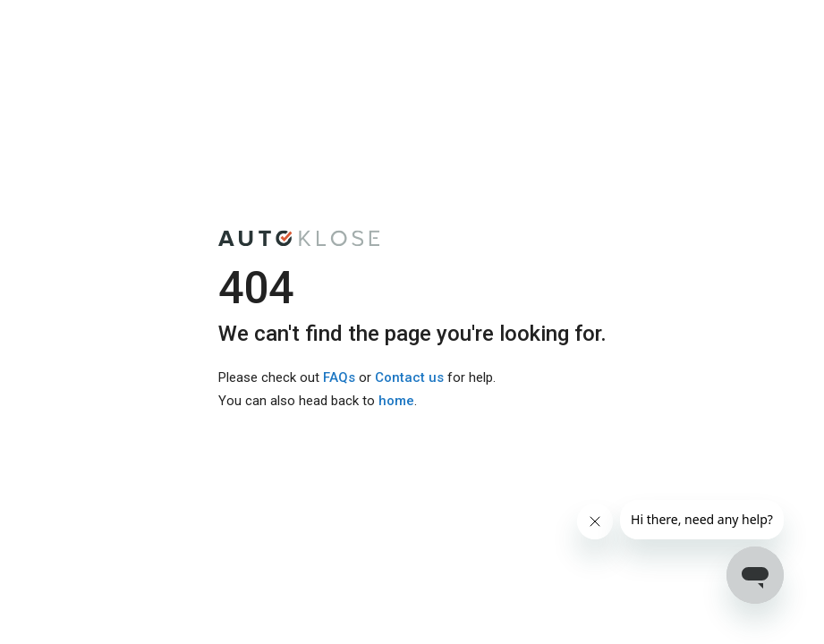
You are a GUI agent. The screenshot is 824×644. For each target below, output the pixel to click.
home (396, 401)
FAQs (339, 377)
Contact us (409, 377)
